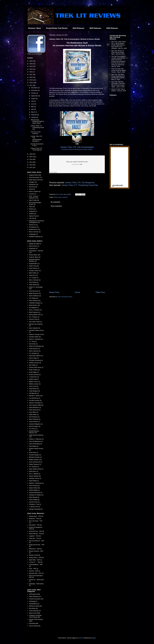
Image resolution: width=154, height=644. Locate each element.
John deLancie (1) (35, 291)
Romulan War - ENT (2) (36, 573)
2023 (31, 69)
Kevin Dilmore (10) (35, 301)
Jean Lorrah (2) (34, 386)
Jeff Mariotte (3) (34, 393)
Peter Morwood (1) (35, 410)
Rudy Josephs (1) (34, 370)
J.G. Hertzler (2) (34, 353)
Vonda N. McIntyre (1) (36, 403)
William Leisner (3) (35, 384)
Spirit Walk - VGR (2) (35, 560)
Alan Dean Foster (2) (35, 322)
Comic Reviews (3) (35, 611)
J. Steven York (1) (34, 507)
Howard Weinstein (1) (36, 493)
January (34, 117)
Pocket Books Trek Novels (57, 28)
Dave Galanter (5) (34, 328)
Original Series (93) (35, 175)
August (33, 98)
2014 (31, 159)
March (33, 112)
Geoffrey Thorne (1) (35, 478)
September (35, 96)
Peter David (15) (34, 285)
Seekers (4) (33, 214)
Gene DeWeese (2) (35, 296)
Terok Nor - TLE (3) (35, 538)
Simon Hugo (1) (34, 358)
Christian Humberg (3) (36, 360)
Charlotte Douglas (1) (36, 303)
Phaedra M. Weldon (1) (36, 495)
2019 (31, 80)
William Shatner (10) (35, 460)
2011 (31, 167)
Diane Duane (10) (34, 305)
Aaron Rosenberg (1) (35, 444)
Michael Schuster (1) (35, 457)
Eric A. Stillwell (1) (35, 474)
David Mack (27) (34, 389)
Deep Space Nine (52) (36, 180)
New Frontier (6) (34, 200)
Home (77, 292)
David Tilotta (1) (34, 481)
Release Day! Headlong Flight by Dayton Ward (37, 121)
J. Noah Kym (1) (34, 377)
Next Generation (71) (35, 177)
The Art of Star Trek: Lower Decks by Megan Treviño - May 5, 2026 (119, 70)
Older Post (100, 292)
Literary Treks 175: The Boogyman (80, 183)
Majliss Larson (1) (34, 382)
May (33, 107)
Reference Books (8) (35, 606)
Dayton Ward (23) (34, 488)
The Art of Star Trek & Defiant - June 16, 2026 (119, 90)
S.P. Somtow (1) (34, 467)
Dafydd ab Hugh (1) (35, 244)
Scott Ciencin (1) (34, 268)
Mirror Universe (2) (35, 232)
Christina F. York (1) (35, 504)
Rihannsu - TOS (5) (35, 519)
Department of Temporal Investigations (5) (36, 222)
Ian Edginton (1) (34, 308)
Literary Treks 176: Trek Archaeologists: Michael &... (36, 139)
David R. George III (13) (36, 334)
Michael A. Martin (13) (36, 396)
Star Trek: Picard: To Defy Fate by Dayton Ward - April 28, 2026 (118, 52)
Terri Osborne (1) (34, 417)
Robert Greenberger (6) (36, 346)
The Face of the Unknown (36, 133)
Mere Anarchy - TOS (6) (36, 534)
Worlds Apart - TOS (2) (36, 516)
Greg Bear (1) (33, 248)
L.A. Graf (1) (33, 341)
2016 (31, 154)
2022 (31, 72)
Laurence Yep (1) (34, 502)
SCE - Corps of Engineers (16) (34, 197)
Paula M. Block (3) (35, 257)
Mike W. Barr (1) (34, 246)
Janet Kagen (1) (34, 372)
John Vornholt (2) (34, 486)
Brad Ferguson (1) (35, 312)
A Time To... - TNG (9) (36, 562)
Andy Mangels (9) (34, 391)
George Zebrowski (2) (36, 509)
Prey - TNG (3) (34, 569)
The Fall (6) (33, 218)
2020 (31, 77)
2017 (31, 85)
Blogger (93, 638)
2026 (31, 61)
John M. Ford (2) (34, 319)
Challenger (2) (33, 234)
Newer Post (54, 292)
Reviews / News (35, 28)
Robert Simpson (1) (35, 464)
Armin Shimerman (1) (36, 462)
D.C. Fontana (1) (34, 317)
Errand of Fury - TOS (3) (36, 531)
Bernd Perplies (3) (35, 426)
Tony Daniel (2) (34, 282)
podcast (65, 197)
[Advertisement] (77, 273)
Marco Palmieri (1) (35, 419)
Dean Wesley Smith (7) (36, 469)
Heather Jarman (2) (35, 363)
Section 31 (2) (33, 225)
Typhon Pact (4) (34, 216)
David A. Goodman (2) (36, 339)
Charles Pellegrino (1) (36, 424)
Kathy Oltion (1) (34, 414)
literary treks (58, 197)
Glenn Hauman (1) (35, 351)
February (34, 115)
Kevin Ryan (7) (34, 452)
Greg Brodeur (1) (34, 264)
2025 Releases (95, 28)
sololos (80, 638)
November (35, 90)
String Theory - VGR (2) (36, 557)
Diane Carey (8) (34, 266)
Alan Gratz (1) (33, 344)
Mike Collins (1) (34, 273)
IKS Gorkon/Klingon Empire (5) (35, 203)
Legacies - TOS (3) (35, 536)
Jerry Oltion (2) (34, 412)
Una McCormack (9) (35, 400)
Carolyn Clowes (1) (35, 271)
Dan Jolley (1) (33, 365)
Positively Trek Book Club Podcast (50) (35, 616)
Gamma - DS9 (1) (34, 571)
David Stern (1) (34, 471)
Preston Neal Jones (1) (36, 367)
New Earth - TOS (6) (35, 525)
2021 (31, 74)
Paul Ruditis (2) (34, 446)
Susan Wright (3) (34, 500)
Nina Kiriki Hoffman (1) (36, 356)
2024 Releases (78, 28)
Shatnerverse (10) (35, 229)
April (33, 109)
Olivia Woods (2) (34, 497)
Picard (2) (32, 189)
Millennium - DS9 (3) (35, 549)
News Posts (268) (34, 613)
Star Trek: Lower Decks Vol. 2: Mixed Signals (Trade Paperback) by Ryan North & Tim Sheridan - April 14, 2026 (119, 45)
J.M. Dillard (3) (34, 298)
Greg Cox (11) (33, 275)
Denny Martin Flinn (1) (36, 315)
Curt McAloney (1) (35, 398)
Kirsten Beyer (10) (35, 255)
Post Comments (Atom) (65, 297)
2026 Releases (112, 28)
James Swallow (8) (35, 476)
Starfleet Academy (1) (36, 237)
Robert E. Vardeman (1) (36, 483)
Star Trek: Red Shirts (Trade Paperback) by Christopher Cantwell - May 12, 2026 (118, 77)
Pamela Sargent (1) (35, 455)
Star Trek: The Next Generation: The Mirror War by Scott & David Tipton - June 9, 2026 (118, 84)
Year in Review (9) (35, 626)
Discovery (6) (33, 187)
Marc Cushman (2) (35, 280)
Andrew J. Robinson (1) (36, 439)
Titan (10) (32, 207)
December (35, 88)
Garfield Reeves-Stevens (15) (34, 432)
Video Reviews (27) (35, 596)
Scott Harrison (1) (34, 349)
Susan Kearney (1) (35, 375)
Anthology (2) (33, 601)
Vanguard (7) (33, 211)
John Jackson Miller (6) (36, 405)
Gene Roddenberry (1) (36, 441)
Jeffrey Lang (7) (34, 379)
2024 (31, 66)
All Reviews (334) (34, 594)
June (33, 104)
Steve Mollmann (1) (35, 407)
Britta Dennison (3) (35, 293)
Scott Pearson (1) (34, 422)
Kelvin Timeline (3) (35, 191)
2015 (31, 157)
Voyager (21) (33, 182)
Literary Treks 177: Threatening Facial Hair (80, 185)
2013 (31, 162)
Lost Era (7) (33, 194)
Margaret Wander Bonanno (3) (34, 260)
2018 (31, 83)
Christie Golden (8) (35, 337)
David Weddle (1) (34, 490)
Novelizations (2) (34, 604)
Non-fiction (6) (33, 608)
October (34, 93)
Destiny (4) (32, 209)
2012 (31, 165)
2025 (31, 64)
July (33, 101)
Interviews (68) (34, 623)
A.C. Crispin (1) (34, 278)
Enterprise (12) (34, 184)
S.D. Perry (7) (33, 429)
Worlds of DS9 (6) (34, 555)
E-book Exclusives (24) (36, 599)
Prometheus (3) (34, 227)
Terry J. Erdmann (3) (35, 310)
